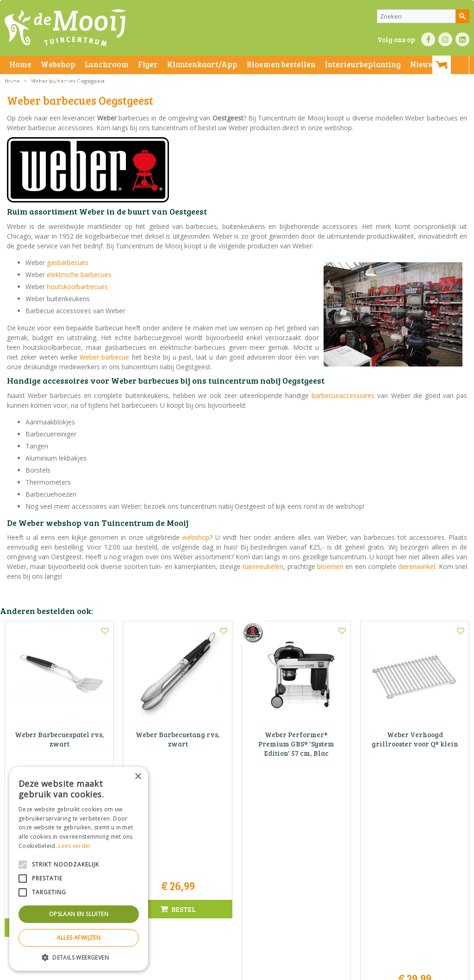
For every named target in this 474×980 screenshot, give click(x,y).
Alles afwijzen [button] (79, 938)
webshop (196, 537)
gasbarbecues (68, 262)
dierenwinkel (417, 566)
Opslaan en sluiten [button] (79, 914)
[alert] (79, 869)
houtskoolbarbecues (77, 287)
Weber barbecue (104, 357)
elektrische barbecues (79, 275)
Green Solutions (324, 971)
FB (428, 39)
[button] (79, 957)
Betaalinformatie (257, 971)
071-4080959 (240, 879)
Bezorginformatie (209, 971)
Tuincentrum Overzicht (380, 971)
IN (445, 39)
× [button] (138, 777)
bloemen (330, 566)
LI (462, 39)
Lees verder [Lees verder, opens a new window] (75, 846)
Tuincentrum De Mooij (237, 850)
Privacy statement (159, 971)
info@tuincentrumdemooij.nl (240, 889)
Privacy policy (300, 971)
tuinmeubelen (263, 566)
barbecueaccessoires (343, 395)
